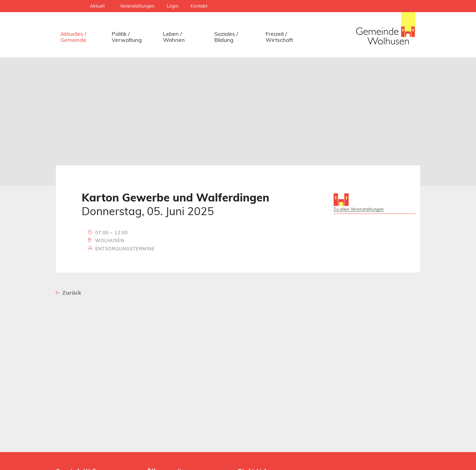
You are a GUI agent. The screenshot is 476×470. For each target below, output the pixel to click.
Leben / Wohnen (174, 37)
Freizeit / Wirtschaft (279, 37)
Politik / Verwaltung (127, 37)
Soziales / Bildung (226, 37)
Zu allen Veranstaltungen (359, 209)
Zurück (72, 293)
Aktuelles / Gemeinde (73, 37)
